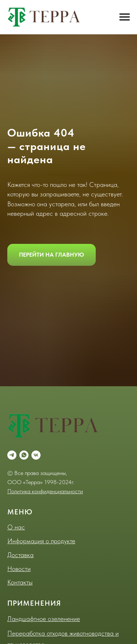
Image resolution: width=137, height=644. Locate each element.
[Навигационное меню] (125, 17)
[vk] (36, 455)
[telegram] (12, 455)
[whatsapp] (24, 455)
